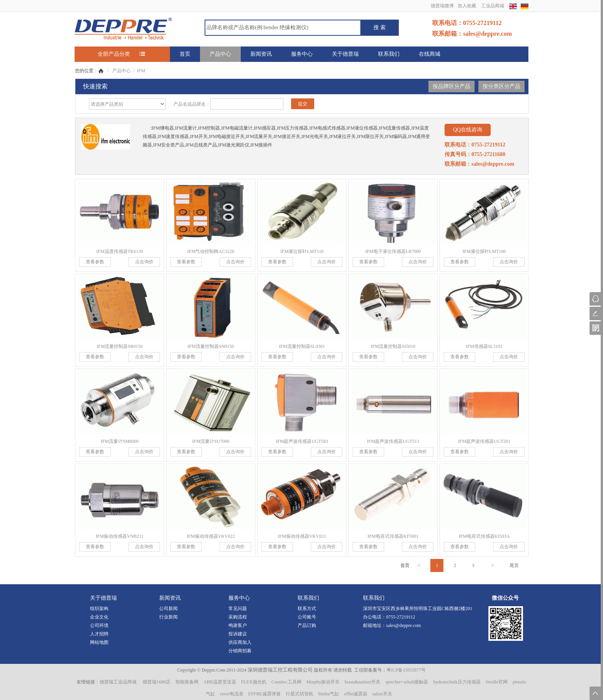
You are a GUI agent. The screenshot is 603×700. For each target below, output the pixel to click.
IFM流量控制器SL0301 (302, 346)
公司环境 (99, 625)
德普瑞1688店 (157, 682)
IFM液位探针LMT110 (302, 251)
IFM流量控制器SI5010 (393, 346)
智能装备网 (187, 682)
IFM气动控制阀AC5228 (211, 251)
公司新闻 (168, 609)
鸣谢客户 (238, 625)
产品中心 (220, 54)
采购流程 (238, 617)
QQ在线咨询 (468, 130)
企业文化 (99, 617)
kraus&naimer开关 (362, 682)
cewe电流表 (232, 694)
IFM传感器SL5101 (484, 346)
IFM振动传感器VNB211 (120, 536)
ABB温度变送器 (220, 682)
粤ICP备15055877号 (406, 670)
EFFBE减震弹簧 (265, 694)
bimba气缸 (329, 694)
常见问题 (238, 609)
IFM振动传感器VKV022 (211, 536)
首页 (185, 54)
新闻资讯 (261, 54)
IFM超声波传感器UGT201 (484, 441)
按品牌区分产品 (451, 86)
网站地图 (99, 642)
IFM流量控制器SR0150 (120, 346)
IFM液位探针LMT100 (484, 251)
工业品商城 (493, 6)
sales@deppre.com (404, 625)
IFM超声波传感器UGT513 (393, 441)
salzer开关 (382, 694)
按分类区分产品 (501, 86)
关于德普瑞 (345, 54)
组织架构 (99, 609)
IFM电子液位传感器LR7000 (393, 251)
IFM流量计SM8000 (120, 441)
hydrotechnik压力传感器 (457, 682)
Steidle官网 (497, 682)
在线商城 (430, 54)
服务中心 (302, 54)
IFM (141, 71)
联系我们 (389, 54)
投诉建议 (238, 634)
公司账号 (307, 617)
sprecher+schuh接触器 (407, 682)
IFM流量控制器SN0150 (211, 346)
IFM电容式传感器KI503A (484, 536)
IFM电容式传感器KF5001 (393, 536)
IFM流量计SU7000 (211, 441)
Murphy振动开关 (323, 682)
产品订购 (307, 625)
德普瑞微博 (442, 6)
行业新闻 (168, 617)
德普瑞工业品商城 (118, 682)
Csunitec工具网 (287, 682)
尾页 (514, 565)
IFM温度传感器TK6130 (119, 251)
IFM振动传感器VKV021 (302, 536)
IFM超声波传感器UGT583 (302, 441)
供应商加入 (240, 642)
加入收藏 (467, 6)
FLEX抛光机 (254, 682)
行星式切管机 (300, 694)
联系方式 (307, 609)
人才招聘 (99, 634)
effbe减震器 (356, 694)
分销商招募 (240, 651)
